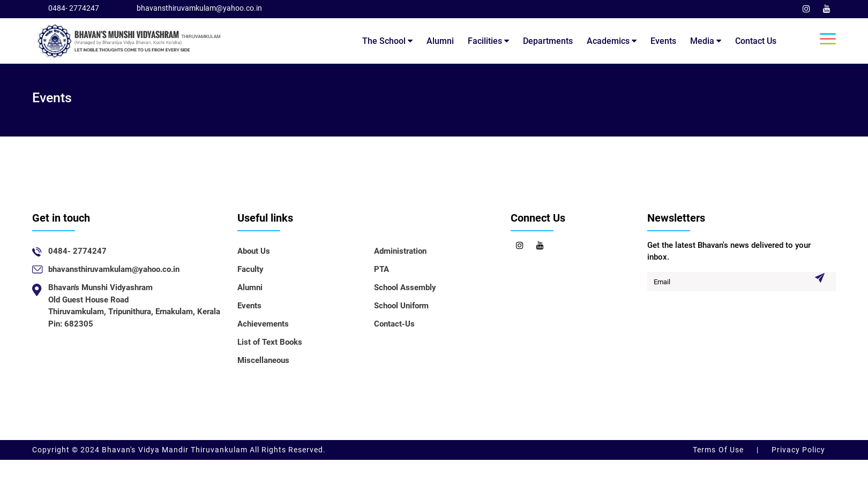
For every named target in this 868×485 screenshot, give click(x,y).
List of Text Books (270, 342)
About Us (254, 251)
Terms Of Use (719, 450)
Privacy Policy (797, 450)
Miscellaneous (263, 360)
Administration (400, 251)
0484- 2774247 (74, 8)
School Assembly (405, 287)
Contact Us (756, 41)
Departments (548, 41)
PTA (381, 269)
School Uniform (401, 306)
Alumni (440, 41)
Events (663, 41)
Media (706, 41)
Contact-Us (394, 324)
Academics (612, 41)
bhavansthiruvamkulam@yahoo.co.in (199, 8)
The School (387, 41)
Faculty (250, 269)
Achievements (263, 324)
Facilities (488, 41)
